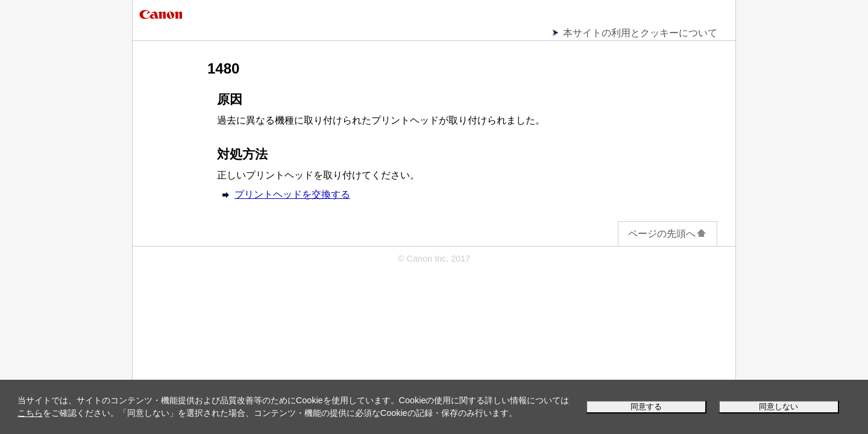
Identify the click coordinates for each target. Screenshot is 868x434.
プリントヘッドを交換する (292, 194)
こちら (30, 413)
